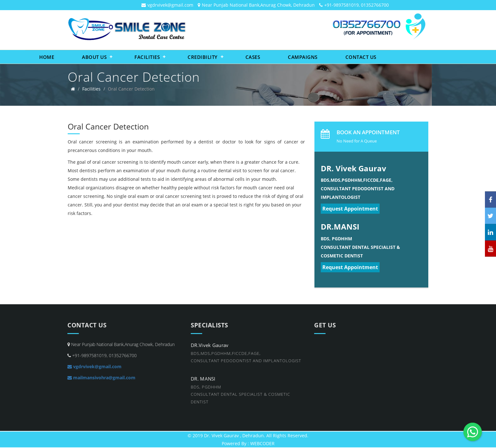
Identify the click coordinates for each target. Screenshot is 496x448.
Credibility (203, 57)
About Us (94, 57)
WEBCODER (262, 443)
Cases (253, 57)
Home (47, 57)
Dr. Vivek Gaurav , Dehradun (234, 435)
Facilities (147, 57)
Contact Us (361, 57)
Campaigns (303, 57)
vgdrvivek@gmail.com (170, 5)
